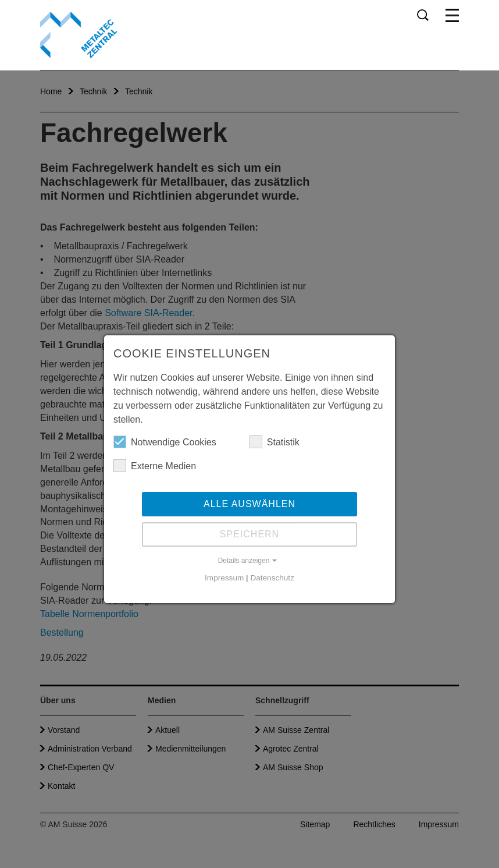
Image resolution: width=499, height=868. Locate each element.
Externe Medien (155, 466)
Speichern (249, 534)
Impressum (224, 578)
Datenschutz (272, 578)
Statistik (275, 442)
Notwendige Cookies (165, 442)
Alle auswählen (249, 504)
